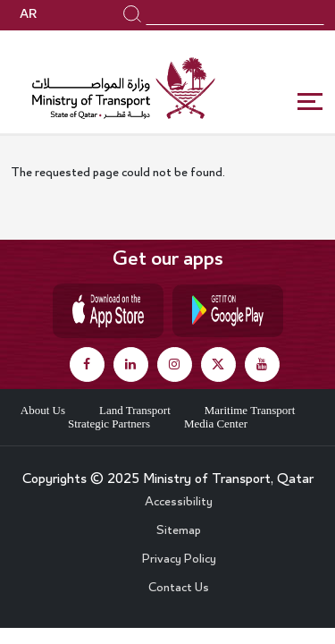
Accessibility (179, 503)
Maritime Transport (250, 410)
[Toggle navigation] (311, 102)
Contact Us (179, 589)
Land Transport (135, 410)
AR (28, 15)
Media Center (216, 424)
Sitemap (179, 531)
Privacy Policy (179, 560)
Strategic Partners (109, 424)
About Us (43, 410)
